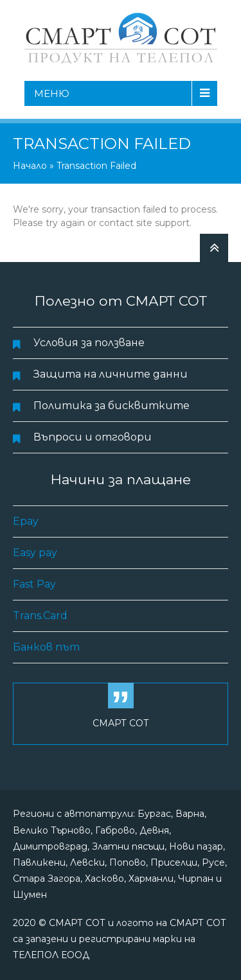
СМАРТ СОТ (121, 723)
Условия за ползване (89, 343)
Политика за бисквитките (112, 406)
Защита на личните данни (111, 374)
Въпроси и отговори (93, 437)
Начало (30, 166)
